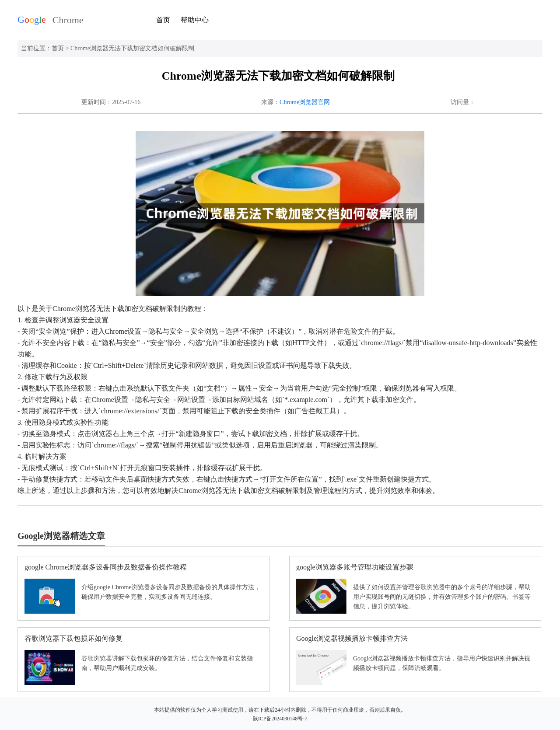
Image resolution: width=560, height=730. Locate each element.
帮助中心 (195, 20)
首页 (163, 20)
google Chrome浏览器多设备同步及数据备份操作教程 (106, 567)
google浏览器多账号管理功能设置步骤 (355, 567)
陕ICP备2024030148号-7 (280, 719)
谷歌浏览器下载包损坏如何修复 (73, 638)
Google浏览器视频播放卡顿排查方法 (352, 638)
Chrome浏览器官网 (305, 102)
